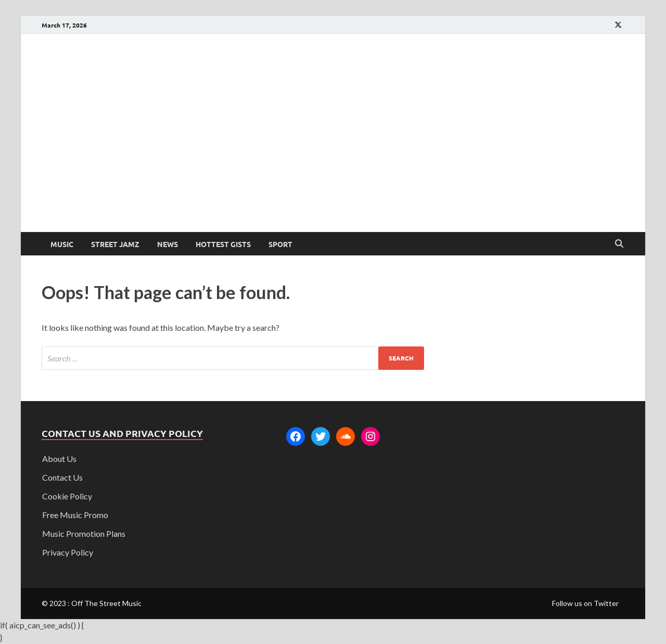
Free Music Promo (75, 515)
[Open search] (619, 244)
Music (62, 244)
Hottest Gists (223, 244)
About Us (59, 459)
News (168, 244)
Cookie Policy (67, 496)
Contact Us (62, 477)
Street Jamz (115, 244)
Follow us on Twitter (585, 603)
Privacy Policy (68, 552)
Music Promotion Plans (84, 533)
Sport (280, 244)
